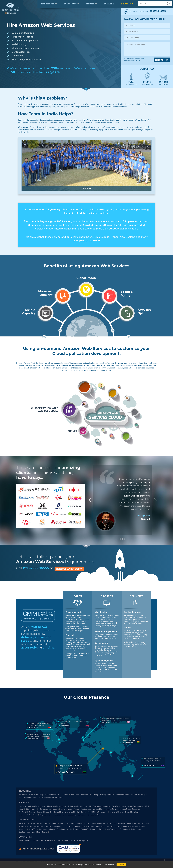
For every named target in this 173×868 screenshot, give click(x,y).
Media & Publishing (138, 795)
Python (102, 829)
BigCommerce (136, 829)
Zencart (45, 832)
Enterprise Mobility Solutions (76, 812)
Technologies (48, 4)
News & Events (69, 841)
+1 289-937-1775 (34, 728)
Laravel (62, 823)
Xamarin (40, 823)
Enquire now (162, 60)
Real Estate (23, 795)
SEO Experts (23, 826)
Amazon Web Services (82, 809)
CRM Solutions (31, 809)
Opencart (94, 829)
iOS (148, 823)
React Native (120, 823)
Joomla (118, 826)
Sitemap (59, 841)
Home (21, 841)
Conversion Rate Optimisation (89, 815)
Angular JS (101, 823)
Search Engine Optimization (131, 809)
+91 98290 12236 (128, 742)
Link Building (58, 812)
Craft (84, 826)
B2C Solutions (63, 795)
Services (90, 4)
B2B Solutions (51, 795)
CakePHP (54, 823)
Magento (91, 826)
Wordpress (76, 826)
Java (93, 823)
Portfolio (28, 841)
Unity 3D (110, 826)
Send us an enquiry (69, 569)
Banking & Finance (107, 795)
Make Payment (83, 841)
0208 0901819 (147, 85)
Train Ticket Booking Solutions (50, 798)
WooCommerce (112, 829)
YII (68, 823)
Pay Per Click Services (27, 812)
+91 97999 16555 (131, 85)
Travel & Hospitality (36, 795)
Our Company (70, 4)
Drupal (125, 826)
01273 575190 (163, 85)
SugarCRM (32, 829)
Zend (73, 823)
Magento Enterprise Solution (50, 815)
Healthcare (75, 795)
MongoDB (84, 829)
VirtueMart (36, 832)
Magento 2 (100, 826)
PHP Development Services (100, 806)
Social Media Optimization (98, 812)
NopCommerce (24, 832)
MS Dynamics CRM (137, 826)
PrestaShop (124, 829)
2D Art (148, 806)
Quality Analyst (73, 829)
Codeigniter (43, 829)
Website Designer (37, 826)
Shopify (52, 829)
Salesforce (23, 829)
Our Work (109, 4)
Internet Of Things (116, 812)
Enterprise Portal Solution (28, 815)
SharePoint (61, 829)
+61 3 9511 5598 (149, 766)
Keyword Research (44, 812)
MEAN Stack (131, 823)
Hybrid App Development (78, 806)
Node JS (110, 823)
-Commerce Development (49, 809)
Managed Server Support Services (106, 809)
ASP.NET (22, 823)
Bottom (80, 845)
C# (28, 823)
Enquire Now (127, 4)
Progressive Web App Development (32, 806)
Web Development (119, 806)
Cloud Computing (69, 815)
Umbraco (66, 826)
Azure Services (66, 809)
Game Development (136, 806)
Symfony (80, 823)
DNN (33, 823)
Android (141, 823)
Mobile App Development (57, 806)
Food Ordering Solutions (28, 798)
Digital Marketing (131, 812)
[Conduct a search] (151, 4)
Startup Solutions (123, 795)
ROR (87, 823)
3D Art (21, 809)
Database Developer (53, 826)
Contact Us (49, 841)
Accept (121, 865)
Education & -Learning (90, 795)
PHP (47, 823)
